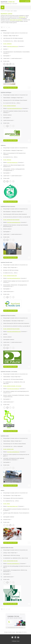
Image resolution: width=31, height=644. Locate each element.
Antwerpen (6, 36)
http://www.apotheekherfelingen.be (14, 108)
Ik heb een (25, 1)
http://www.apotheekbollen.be (13, 564)
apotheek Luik (22, 17)
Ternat (12, 377)
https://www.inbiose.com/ (12, 506)
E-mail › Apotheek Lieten (8, 449)
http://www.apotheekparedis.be (14, 278)
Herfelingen (14, 98)
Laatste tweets (7, 58)
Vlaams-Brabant (7, 98)
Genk (9, 267)
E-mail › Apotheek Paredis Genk (10, 276)
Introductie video (7, 520)
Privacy (18, 641)
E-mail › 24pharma (7, 160)
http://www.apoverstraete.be (13, 389)
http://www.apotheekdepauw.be (14, 222)
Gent (13, 495)
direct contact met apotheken (16, 20)
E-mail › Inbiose (7, 504)
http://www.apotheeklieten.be (13, 452)
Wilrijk (10, 36)
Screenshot (22, 46)
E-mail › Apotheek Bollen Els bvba (10, 561)
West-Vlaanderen (7, 212)
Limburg (5, 267)
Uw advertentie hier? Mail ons (15, 627)
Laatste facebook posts (17, 58)
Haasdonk (14, 150)
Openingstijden (7, 56)
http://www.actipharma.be (13, 46)
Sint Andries (14, 321)
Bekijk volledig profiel (10, 88)
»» (9, 27)
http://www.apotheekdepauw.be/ (14, 332)
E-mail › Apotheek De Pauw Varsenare (11, 220)
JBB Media (14, 641)
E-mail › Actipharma (7, 44)
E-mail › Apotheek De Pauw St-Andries (11, 329)
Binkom (13, 441)
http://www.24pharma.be (12, 163)
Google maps (16, 36)
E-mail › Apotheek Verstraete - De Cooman (12, 386)
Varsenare (14, 212)
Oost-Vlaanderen (7, 150)
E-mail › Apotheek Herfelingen (10, 106)
